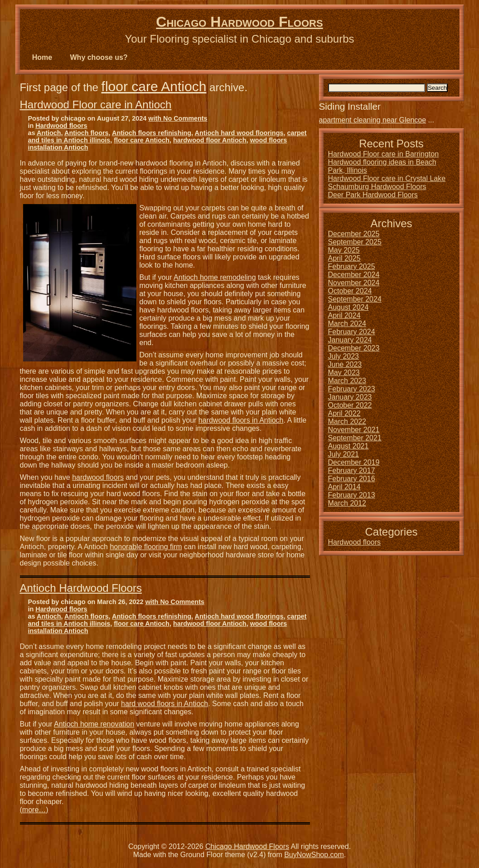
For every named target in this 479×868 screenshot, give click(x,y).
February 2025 (352, 266)
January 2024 (350, 340)
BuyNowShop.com (314, 855)
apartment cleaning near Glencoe (373, 120)
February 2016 (352, 479)
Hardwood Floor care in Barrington (384, 154)
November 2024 (354, 283)
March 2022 (347, 422)
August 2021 (348, 446)
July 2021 (344, 454)
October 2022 (350, 405)
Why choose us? (99, 57)
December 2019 (354, 462)
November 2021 (354, 430)
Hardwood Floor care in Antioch (96, 105)
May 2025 (344, 250)
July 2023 (344, 356)
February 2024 (352, 332)
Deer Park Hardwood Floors (373, 195)
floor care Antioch (154, 86)
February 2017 (352, 471)
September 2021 (355, 438)
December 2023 (354, 348)
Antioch (49, 133)
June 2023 (345, 364)
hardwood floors (98, 477)
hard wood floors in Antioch (165, 704)
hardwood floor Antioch (210, 140)
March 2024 (347, 324)
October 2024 (350, 291)
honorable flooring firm (146, 547)
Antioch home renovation (94, 724)
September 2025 (355, 242)
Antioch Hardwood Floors (81, 588)
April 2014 (344, 487)
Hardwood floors (61, 126)
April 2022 (344, 413)
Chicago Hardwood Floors (239, 22)
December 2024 (354, 275)
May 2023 (344, 373)
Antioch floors (87, 133)
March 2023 (347, 381)
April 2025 (344, 258)
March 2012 (347, 503)
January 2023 (350, 397)
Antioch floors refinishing (152, 133)
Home (42, 57)
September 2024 (355, 299)
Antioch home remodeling (215, 277)
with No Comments (178, 118)
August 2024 (348, 307)
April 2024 (344, 315)
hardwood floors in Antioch (241, 420)
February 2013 (352, 495)
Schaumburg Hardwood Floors (377, 187)
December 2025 (354, 234)
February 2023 (352, 389)
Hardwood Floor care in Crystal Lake (387, 178)
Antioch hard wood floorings (239, 133)
